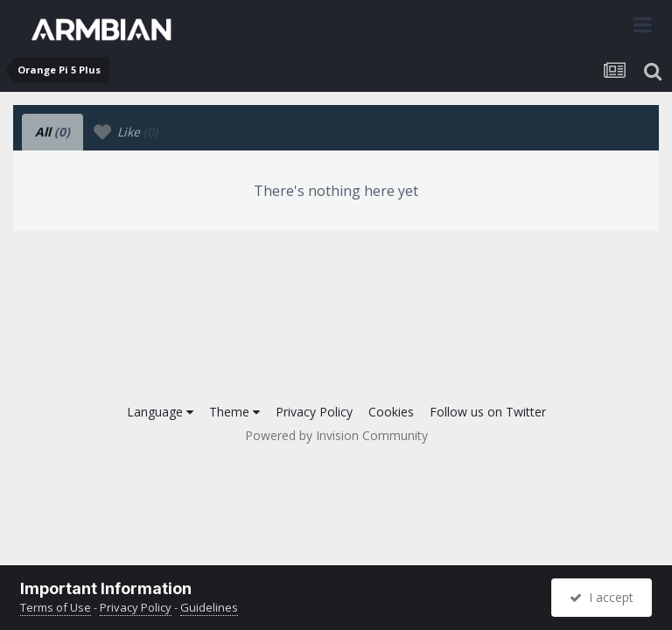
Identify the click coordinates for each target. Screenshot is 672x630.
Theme (234, 412)
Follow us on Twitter (488, 412)
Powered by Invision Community (336, 435)
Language (160, 412)
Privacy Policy (314, 412)
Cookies (391, 412)
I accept (602, 597)
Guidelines (209, 607)
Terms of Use (56, 607)
